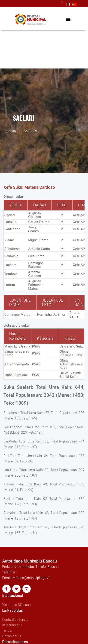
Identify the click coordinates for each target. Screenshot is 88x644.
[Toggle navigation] (68, 20)
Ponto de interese (15, 620)
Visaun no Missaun (17, 605)
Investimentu (12, 625)
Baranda (10, 131)
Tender (8, 631)
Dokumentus (12, 636)
